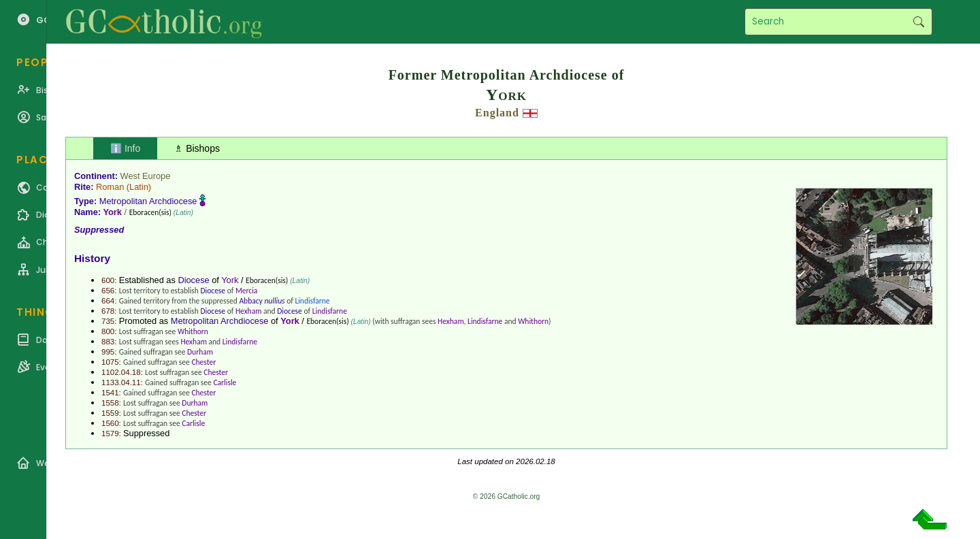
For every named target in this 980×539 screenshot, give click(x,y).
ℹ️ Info (125, 148)
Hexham (248, 311)
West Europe (146, 176)
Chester (203, 362)
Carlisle (225, 382)
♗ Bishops (197, 148)
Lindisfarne (312, 301)
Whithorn (533, 321)
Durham (200, 352)
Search (918, 22)
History (92, 258)
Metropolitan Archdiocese (148, 201)
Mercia (246, 291)
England (497, 113)
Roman (110, 187)
